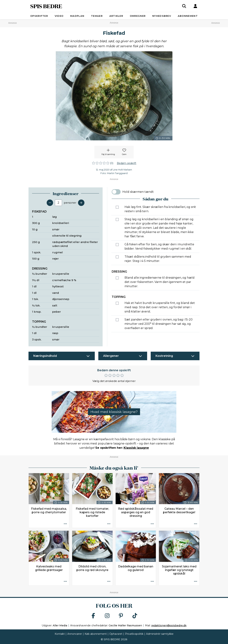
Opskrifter (39, 16)
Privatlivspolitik (134, 634)
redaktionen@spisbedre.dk (169, 625)
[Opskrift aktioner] (65, 524)
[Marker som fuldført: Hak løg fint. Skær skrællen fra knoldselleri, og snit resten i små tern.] (117, 207)
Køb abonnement (96, 634)
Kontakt (60, 634)
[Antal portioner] (58, 203)
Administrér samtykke (160, 634)
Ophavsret (116, 634)
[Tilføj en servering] (81, 203)
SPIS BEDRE (46, 6)
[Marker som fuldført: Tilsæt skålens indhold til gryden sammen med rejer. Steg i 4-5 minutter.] (117, 257)
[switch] (116, 192)
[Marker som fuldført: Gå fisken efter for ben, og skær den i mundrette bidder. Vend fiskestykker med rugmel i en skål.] (117, 245)
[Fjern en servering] (50, 203)
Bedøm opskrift (127, 163)
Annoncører (75, 634)
